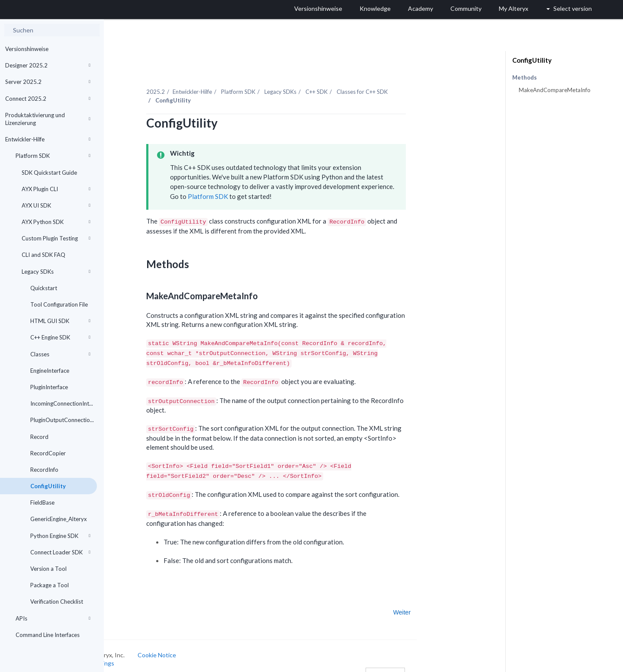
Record (39, 437)
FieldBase (42, 502)
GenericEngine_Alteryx (59, 519)
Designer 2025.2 (48, 65)
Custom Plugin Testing (56, 238)
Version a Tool (48, 569)
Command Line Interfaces (48, 635)
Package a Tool (50, 585)
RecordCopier (48, 453)
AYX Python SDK (56, 222)
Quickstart (44, 288)
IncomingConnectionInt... (62, 403)
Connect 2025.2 (48, 99)
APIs (53, 618)
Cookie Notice (201, 645)
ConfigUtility (48, 486)
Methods (525, 78)
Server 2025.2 (48, 82)
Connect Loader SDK (60, 552)
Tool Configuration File (59, 304)
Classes (60, 354)
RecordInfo (44, 470)
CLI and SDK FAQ (43, 255)
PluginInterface (49, 387)
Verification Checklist (57, 602)
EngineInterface (50, 371)
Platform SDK (53, 156)
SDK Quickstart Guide (49, 173)
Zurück (130, 602)
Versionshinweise (27, 49)
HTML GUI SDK (60, 321)
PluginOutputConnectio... (62, 420)
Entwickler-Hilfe (48, 139)
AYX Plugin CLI (56, 189)
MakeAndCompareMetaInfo (555, 90)
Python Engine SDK (60, 536)
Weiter (446, 602)
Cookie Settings (136, 653)
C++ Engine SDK (60, 337)
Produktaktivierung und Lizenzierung (48, 119)
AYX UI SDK (56, 205)
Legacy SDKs (56, 272)
